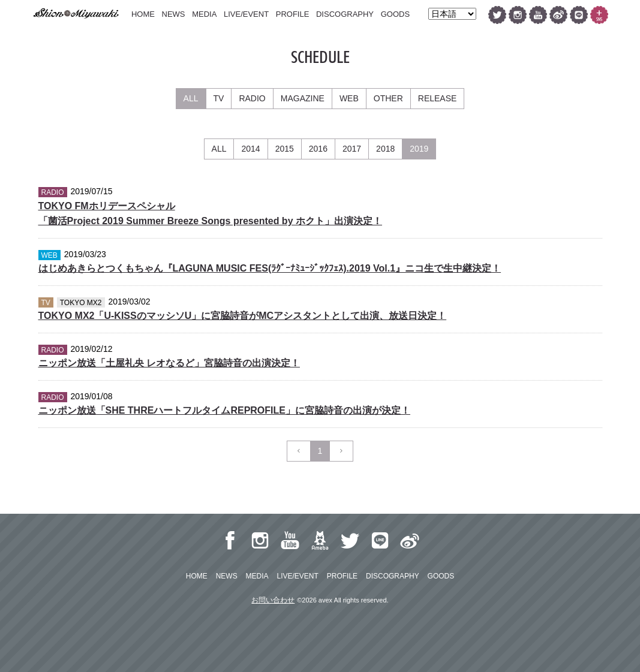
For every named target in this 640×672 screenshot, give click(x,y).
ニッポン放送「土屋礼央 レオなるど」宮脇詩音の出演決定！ (169, 363)
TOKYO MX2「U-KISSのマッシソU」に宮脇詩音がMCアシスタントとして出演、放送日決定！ (243, 316)
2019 (419, 149)
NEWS (174, 14)
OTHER (388, 98)
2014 (250, 149)
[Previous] (299, 451)
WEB (349, 98)
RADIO (252, 98)
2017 (352, 149)
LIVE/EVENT (246, 14)
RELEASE (438, 98)
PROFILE (293, 14)
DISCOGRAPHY (345, 14)
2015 (285, 149)
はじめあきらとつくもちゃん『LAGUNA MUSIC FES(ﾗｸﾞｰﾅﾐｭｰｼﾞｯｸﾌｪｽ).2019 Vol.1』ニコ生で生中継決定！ (270, 268)
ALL (191, 98)
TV (219, 98)
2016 (318, 149)
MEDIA (204, 14)
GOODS (395, 14)
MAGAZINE (303, 98)
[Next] (341, 451)
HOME (143, 14)
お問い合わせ (273, 600)
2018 (385, 149)
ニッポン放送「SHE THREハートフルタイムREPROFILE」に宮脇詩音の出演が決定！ (224, 410)
